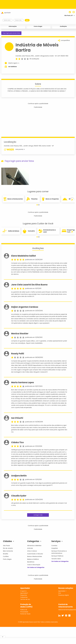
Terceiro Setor (56, 559)
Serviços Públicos (57, 556)
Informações (13, 26)
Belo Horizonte (8, 551)
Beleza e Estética (33, 559)
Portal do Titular (25, 614)
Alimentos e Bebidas (34, 546)
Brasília (6, 554)
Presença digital (64, 595)
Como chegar (38, 26)
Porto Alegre (7, 559)
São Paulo (6, 546)
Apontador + (62, 591)
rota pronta (14, 149)
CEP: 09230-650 (63, 56)
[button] (37, 205)
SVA (60, 593)
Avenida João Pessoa (23, 56)
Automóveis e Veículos (35, 554)
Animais (30, 548)
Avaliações (63, 26)
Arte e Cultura (32, 551)
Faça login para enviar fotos (11, 33)
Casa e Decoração (34, 565)
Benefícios (31, 562)
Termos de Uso (25, 599)
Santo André (49, 56)
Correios (54, 546)
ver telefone (12, 67)
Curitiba (6, 556)
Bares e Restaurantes (35, 556)
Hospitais (55, 548)
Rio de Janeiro (8, 548)
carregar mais (38, 515)
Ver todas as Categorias (36, 567)
